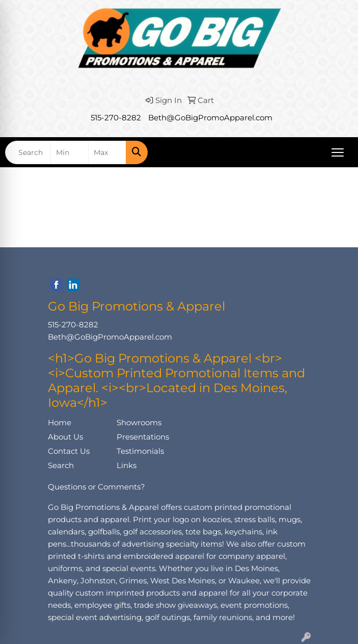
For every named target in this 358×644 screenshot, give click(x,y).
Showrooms (139, 423)
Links (127, 466)
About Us (65, 437)
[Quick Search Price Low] (70, 152)
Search (61, 466)
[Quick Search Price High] (107, 152)
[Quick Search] (28, 152)
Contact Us (69, 451)
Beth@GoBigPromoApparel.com (210, 118)
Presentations (143, 437)
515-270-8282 (116, 118)
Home (60, 423)
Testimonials (140, 451)
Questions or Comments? (97, 487)
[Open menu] (338, 152)
